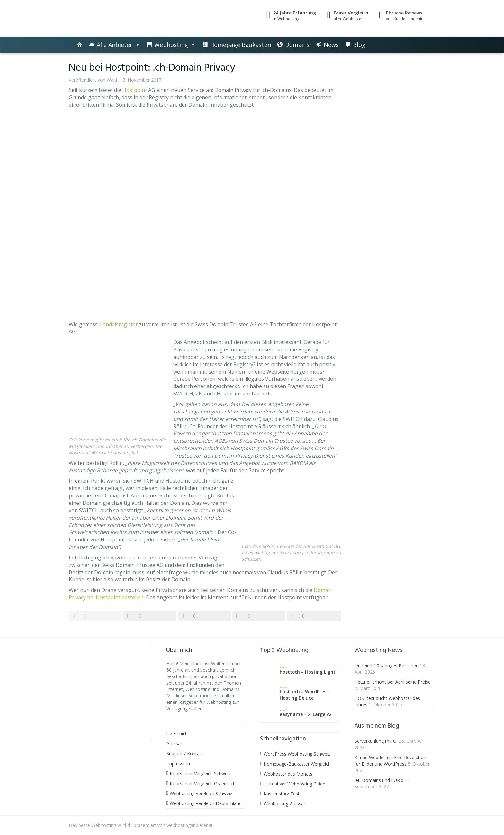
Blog (359, 45)
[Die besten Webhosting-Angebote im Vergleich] (80, 45)
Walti (112, 80)
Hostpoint (135, 90)
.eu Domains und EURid (379, 780)
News (331, 45)
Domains (297, 45)
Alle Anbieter (115, 45)
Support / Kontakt (185, 753)
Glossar (174, 744)
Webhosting (171, 45)
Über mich (177, 734)
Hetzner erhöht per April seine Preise (393, 682)
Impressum (178, 763)
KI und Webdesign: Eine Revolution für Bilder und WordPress (390, 761)
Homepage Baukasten (240, 45)
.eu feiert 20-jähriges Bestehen (387, 665)
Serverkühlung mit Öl (376, 741)
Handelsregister (118, 324)
